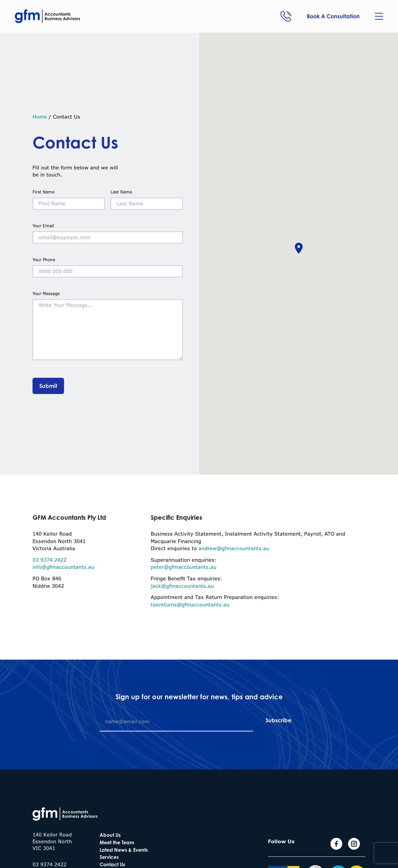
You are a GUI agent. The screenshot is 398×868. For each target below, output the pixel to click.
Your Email (108, 232)
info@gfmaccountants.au (63, 567)
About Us (110, 835)
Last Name (147, 198)
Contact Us (112, 864)
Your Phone (108, 266)
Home (40, 117)
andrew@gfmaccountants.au (234, 548)
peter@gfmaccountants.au (184, 567)
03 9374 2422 (49, 560)
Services (109, 857)
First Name (69, 198)
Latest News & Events (124, 850)
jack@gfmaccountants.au (182, 586)
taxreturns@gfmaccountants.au (190, 605)
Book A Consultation (333, 16)
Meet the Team (117, 842)
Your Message (108, 326)
